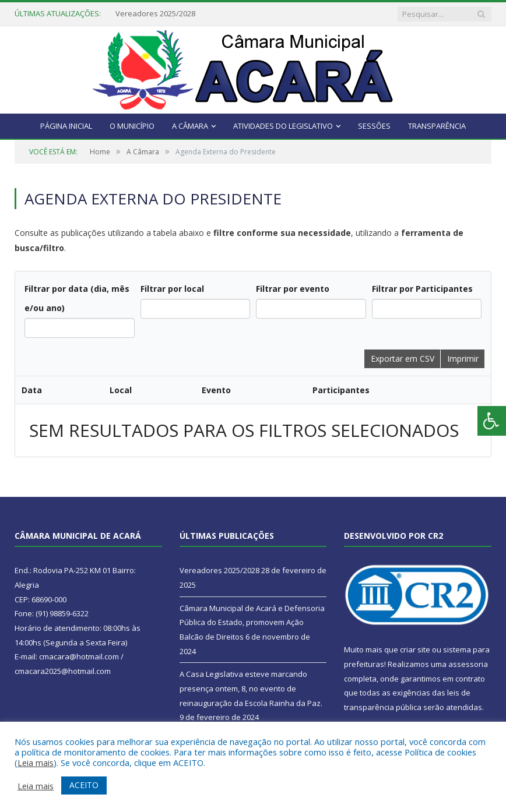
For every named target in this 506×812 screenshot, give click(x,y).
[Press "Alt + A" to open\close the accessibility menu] (492, 421)
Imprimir (463, 359)
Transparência (437, 126)
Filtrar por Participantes (422, 289)
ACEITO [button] (84, 785)
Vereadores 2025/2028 (155, 14)
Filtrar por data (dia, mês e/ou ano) (77, 298)
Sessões (374, 126)
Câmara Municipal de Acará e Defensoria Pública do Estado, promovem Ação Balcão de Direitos (252, 622)
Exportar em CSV (403, 359)
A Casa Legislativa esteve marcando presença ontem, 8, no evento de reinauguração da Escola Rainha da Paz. (251, 688)
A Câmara (190, 126)
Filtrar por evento (293, 289)
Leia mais (36, 762)
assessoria (468, 664)
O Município (132, 126)
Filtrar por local (172, 289)
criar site (415, 649)
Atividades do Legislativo (283, 126)
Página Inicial (66, 126)
